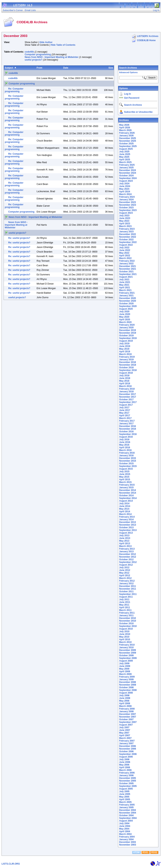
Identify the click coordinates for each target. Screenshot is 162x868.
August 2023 (126, 213)
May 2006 (124, 765)
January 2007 (126, 743)
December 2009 (128, 650)
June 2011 (125, 602)
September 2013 (128, 530)
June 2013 (125, 538)
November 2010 (128, 621)
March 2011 (125, 610)
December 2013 (128, 522)
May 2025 (124, 157)
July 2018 (124, 376)
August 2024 (126, 181)
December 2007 (128, 714)
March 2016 (125, 450)
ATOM (136, 852)
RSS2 (154, 852)
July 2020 (124, 312)
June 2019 (125, 346)
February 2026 (127, 133)
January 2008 (126, 711)
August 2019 (126, 341)
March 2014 (125, 514)
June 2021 (125, 282)
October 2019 (126, 336)
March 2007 (125, 738)
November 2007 (128, 717)
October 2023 (126, 208)
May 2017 (124, 413)
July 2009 (124, 663)
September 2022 (128, 242)
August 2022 (126, 245)
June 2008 (125, 698)
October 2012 (126, 559)
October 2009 (126, 655)
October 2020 (126, 304)
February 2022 (127, 261)
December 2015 (128, 458)
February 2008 (127, 709)
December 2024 (128, 170)
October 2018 (126, 368)
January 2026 (126, 136)
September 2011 (128, 594)
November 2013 (128, 525)
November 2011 (128, 589)
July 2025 (124, 152)
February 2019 (127, 357)
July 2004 (124, 823)
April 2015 (125, 480)
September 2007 (128, 722)
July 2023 (124, 216)
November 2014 (128, 493)
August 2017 (126, 405)
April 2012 (125, 575)
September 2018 (128, 370)
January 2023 (126, 232)
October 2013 (126, 528)
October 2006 (126, 751)
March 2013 (125, 546)
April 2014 (125, 512)
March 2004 (125, 834)
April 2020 (125, 320)
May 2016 (124, 445)
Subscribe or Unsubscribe (138, 112)
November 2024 (128, 173)
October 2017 (126, 400)
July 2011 (124, 599)
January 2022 (126, 264)
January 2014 (126, 520)
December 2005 (128, 778)
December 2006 (128, 746)
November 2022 (128, 237)
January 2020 (126, 328)
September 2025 (128, 146)
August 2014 (126, 501)
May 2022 (124, 253)
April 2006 (125, 767)
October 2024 (126, 176)
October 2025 (126, 144)
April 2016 (125, 448)
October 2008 (126, 687)
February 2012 (127, 581)
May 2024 (124, 189)
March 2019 (125, 354)
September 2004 (128, 818)
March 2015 (125, 482)
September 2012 (128, 562)
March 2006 (125, 770)
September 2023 (128, 210)
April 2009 (125, 671)
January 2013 (126, 551)
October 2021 (126, 272)
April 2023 (125, 224)
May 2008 (124, 701)
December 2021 (128, 266)
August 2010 (126, 629)
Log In (128, 94)
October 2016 (126, 432)
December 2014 (128, 490)
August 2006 (126, 757)
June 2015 (125, 474)
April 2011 (125, 607)
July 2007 (124, 727)
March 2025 (125, 162)
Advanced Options (128, 72)
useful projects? (33, 60)
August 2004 (126, 821)
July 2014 (124, 504)
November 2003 (128, 845)
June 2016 (125, 442)
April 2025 (125, 160)
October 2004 (126, 815)
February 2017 (127, 421)
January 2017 (126, 424)
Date (66, 68)
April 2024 (125, 192)
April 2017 (125, 416)
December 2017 (128, 394)
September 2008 (128, 690)
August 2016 (126, 437)
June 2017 (125, 410)
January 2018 (126, 392)
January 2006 (126, 775)
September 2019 (128, 338)
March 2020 (125, 322)
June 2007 (125, 730)
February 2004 (127, 837)
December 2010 (128, 618)
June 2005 (125, 794)
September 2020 (128, 306)
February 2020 (127, 325)
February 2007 (127, 741)
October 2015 (126, 464)
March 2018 (125, 386)
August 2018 (126, 373)
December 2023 (128, 202)
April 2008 (125, 703)
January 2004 (126, 839)
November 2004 (128, 813)
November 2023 (128, 205)
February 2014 (127, 517)
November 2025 (128, 141)
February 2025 (127, 165)
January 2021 (126, 296)
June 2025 (125, 154)
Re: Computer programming (14, 90)
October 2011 (126, 591)
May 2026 (124, 125)
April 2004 (125, 831)
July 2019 (124, 344)
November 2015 (128, 461)
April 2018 (125, 384)
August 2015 (126, 469)
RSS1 (146, 852)
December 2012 (128, 554)
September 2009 (128, 658)
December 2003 (128, 842)
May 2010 (124, 637)
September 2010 (128, 626)
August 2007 (126, 725)
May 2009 (124, 669)
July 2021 (124, 280)
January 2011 (126, 615)
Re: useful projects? (19, 238)
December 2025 (128, 138)
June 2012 (125, 570)
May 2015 (124, 477)
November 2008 (128, 685)
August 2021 (126, 277)
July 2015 (124, 472)
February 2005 (127, 805)
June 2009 (125, 666)
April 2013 (125, 543)
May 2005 (124, 797)
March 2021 (125, 290)
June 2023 (125, 218)
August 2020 (126, 309)
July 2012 (124, 567)
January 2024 (126, 200)
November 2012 (128, 557)
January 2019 (126, 360)
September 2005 (128, 786)
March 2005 (125, 802)
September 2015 (128, 466)
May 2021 (124, 285)
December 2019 (128, 330)
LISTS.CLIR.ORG (11, 864)
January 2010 (126, 647)
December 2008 (128, 682)
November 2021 (128, 269)
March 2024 (125, 194)
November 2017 (128, 397)
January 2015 (126, 488)
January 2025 (126, 168)
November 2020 (128, 301)
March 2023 (125, 226)
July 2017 (124, 408)
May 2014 (124, 509)
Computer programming (38, 54)
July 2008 (124, 695)
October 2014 (126, 496)
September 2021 (128, 274)
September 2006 (128, 754)
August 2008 (126, 693)
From (39, 68)
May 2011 (124, 605)
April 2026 (125, 128)
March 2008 (125, 706)
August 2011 (126, 597)
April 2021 (125, 288)
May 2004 (124, 829)
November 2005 (128, 781)
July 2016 (124, 440)
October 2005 (126, 783)
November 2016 (128, 429)
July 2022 (124, 248)
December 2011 (128, 586)
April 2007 (125, 735)
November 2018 (128, 365)
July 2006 (124, 759)
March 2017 (125, 418)
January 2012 (126, 583)
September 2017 (128, 402)
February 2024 (127, 197)
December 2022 (128, 234)
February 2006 (127, 773)
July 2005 (124, 791)
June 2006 (125, 762)
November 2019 (128, 333)
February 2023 (127, 229)
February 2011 (127, 613)
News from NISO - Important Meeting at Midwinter (51, 57)
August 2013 (126, 533)
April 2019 (125, 352)
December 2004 (128, 810)
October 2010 (126, 623)
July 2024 (124, 184)
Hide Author (46, 42)
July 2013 (124, 536)
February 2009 (127, 677)
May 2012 (124, 573)
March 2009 (125, 674)
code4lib (29, 52)
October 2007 (126, 719)
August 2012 (126, 565)
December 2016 (128, 426)
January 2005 (126, 807)
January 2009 (126, 679)
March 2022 (125, 258)
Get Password (132, 98)
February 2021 (127, 293)
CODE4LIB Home (146, 40)
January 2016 (126, 456)
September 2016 (128, 434)
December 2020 (128, 298)
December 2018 (128, 362)
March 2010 (125, 642)
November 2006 (128, 749)
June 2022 (125, 250)
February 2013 (127, 549)
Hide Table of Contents (63, 45)
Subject (9, 68)
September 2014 (128, 498)
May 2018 (124, 381)
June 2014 (125, 506)
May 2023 (124, 221)
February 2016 (127, 453)
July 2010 (124, 631)
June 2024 (125, 186)
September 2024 (128, 178)
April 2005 (125, 799)
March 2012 (125, 578)
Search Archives (128, 68)
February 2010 (127, 645)
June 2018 (125, 378)
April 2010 (125, 639)
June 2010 (125, 634)
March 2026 (125, 130)
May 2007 (124, 733)
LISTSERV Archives (148, 36)
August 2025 (126, 149)
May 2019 (124, 349)
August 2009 (126, 661)
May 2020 (124, 317)
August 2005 (126, 789)
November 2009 (128, 653)
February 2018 (127, 389)
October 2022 (126, 240)
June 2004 (125, 826)
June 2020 (125, 314)
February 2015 (127, 485)
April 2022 (125, 256)
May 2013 (124, 541)
